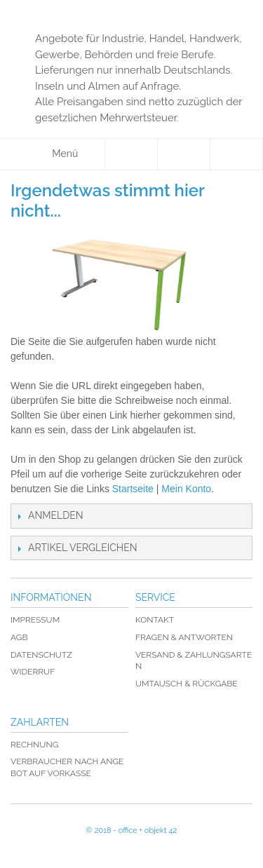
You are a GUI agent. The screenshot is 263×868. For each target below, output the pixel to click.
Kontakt (155, 620)
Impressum (35, 620)
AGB (19, 637)
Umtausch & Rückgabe (187, 684)
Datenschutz (41, 655)
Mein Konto (186, 489)
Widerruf (33, 672)
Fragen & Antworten (184, 637)
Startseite (133, 489)
